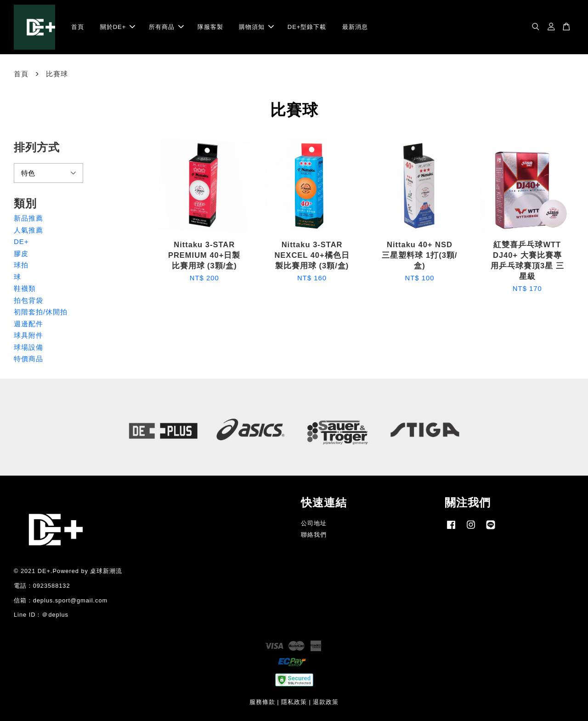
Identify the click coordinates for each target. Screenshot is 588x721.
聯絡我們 (314, 535)
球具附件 (28, 335)
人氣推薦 (28, 230)
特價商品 (28, 359)
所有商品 (166, 27)
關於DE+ (118, 27)
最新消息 (355, 27)
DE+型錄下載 (307, 27)
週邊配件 (28, 324)
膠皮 (21, 253)
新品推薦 (28, 218)
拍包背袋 (28, 300)
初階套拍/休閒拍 (41, 312)
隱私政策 (294, 702)
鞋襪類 (25, 288)
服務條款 (262, 702)
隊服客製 (210, 27)
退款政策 (326, 702)
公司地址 (314, 523)
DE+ (21, 241)
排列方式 (37, 147)
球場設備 (28, 347)
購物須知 (256, 27)
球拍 (21, 265)
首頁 (78, 27)
